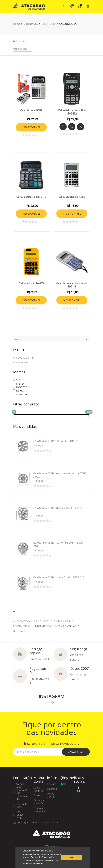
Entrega (38, 795)
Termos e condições (39, 802)
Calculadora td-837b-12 (31, 197)
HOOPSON (23, 387)
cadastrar (76, 752)
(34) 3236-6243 (23, 805)
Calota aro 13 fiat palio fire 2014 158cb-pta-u (59, 544)
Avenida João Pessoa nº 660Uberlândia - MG (22, 792)
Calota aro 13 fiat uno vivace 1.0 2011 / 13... (58, 510)
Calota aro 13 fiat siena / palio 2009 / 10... (60, 577)
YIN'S (20, 380)
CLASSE (21, 391)
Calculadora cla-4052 (72, 197)
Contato (52, 784)
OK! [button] (72, 857)
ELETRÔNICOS (62, 621)
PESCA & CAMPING (66, 626)
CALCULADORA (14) (24, 358)
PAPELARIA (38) (22, 363)
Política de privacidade (40, 810)
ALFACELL (23, 394)
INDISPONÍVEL (31, 127)
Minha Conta (51, 795)
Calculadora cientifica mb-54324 (72, 112)
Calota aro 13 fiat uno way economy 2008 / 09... (60, 475)
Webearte (52, 846)
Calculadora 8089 (31, 110)
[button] (44, 864)
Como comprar (38, 789)
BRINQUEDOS (42, 621)
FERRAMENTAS (22, 626)
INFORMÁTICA (43, 626)
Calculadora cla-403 (31, 283)
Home (17, 24)
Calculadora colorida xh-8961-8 (72, 285)
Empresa (52, 789)
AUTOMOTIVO (21, 621)
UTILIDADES (21, 631)
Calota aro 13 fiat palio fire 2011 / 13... (58, 441)
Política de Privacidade (42, 857)
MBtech (21, 384)
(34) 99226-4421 (21, 815)
